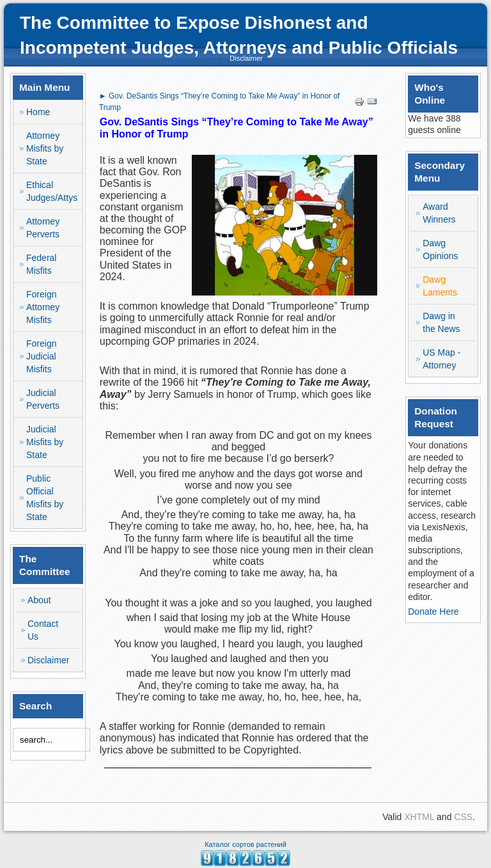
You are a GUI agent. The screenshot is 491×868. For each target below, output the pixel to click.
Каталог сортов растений (245, 844)
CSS (463, 817)
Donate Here (433, 612)
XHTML (419, 817)
